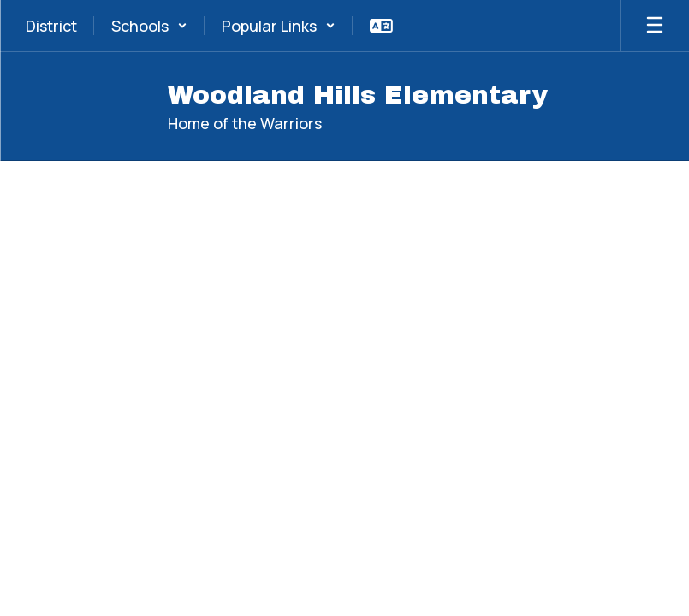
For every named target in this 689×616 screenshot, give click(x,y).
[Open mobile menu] (655, 26)
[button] (149, 26)
